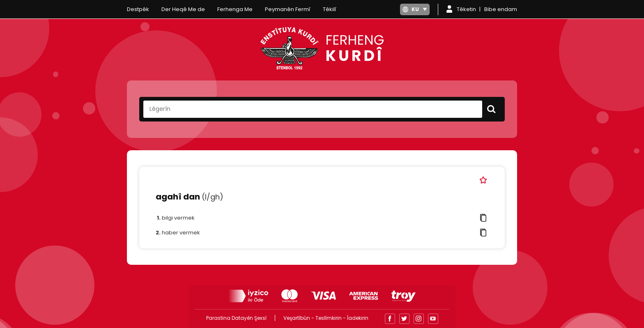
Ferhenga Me (235, 9)
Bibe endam (501, 9)
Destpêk (138, 9)
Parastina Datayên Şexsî (236, 318)
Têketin (466, 9)
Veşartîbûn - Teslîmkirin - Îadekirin (326, 318)
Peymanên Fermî (288, 9)
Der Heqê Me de (183, 9)
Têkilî (330, 9)
